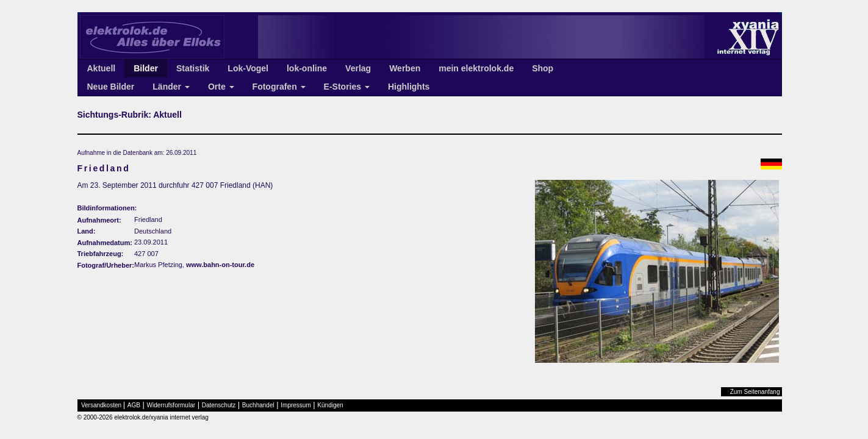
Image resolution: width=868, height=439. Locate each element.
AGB (134, 405)
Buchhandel (258, 405)
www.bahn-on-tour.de (220, 265)
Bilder (146, 68)
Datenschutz (219, 405)
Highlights (409, 87)
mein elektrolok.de (476, 68)
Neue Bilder (111, 87)
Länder (171, 87)
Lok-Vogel (248, 68)
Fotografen (279, 87)
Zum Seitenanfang (755, 392)
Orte (221, 87)
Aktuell (102, 68)
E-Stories (347, 87)
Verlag (358, 68)
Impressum (296, 405)
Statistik (193, 68)
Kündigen (330, 405)
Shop (543, 68)
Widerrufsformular (171, 405)
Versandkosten (101, 405)
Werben (405, 68)
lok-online (307, 68)
